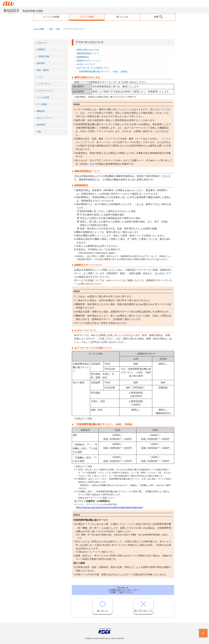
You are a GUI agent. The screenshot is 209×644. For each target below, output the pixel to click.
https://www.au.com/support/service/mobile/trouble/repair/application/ (110, 508)
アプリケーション (45, 91)
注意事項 (41, 50)
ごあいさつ (42, 43)
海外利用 (41, 125)
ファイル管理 (43, 97)
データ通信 (42, 104)
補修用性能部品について (88, 53)
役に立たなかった (143, 605)
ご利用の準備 (43, 56)
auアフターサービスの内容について (93, 68)
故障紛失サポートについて (89, 61)
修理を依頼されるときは (88, 50)
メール (40, 77)
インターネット (44, 84)
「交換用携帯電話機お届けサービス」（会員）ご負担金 (102, 71)
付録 (51, 29)
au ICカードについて (86, 64)
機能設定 (41, 111)
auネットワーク (44, 118)
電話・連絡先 (43, 70)
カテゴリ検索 (39, 29)
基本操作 (41, 63)
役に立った (103, 605)
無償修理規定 (83, 57)
